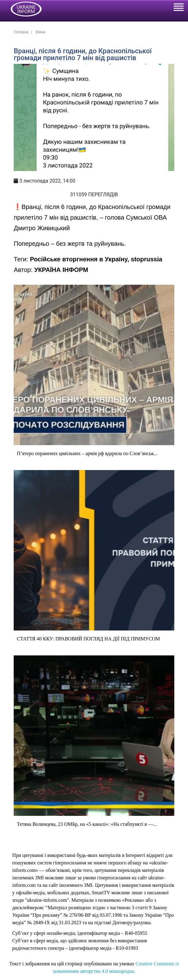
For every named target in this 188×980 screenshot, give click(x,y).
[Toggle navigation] (178, 8)
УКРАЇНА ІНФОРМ (61, 270)
